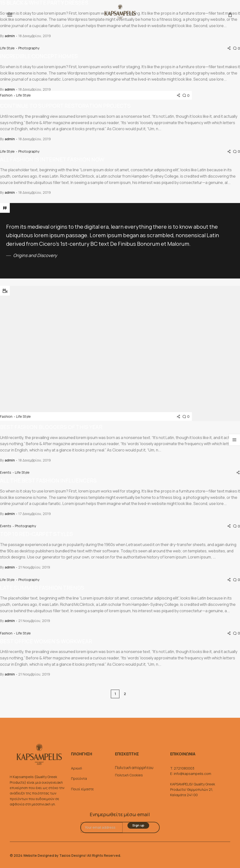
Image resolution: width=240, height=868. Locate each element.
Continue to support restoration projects (65, 106)
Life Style (8, 48)
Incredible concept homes (39, 56)
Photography (29, 48)
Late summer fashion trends (42, 588)
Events (6, 472)
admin (10, 36)
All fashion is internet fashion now (52, 160)
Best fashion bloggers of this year (51, 427)
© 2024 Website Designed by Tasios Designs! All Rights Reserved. (65, 855)
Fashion (7, 95)
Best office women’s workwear (46, 641)
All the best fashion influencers (48, 481)
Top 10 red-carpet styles (37, 534)
